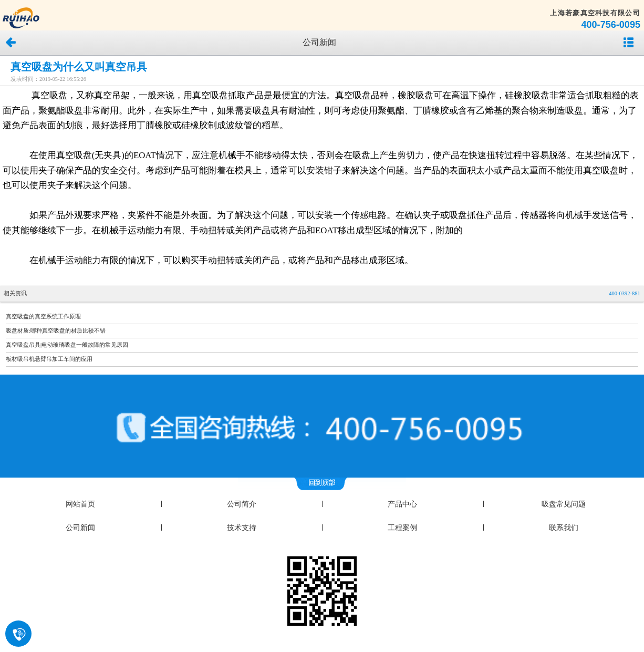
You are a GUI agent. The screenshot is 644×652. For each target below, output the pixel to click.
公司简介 (242, 504)
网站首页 (80, 504)
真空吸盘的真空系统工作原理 (43, 317)
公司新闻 (80, 528)
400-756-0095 (611, 25)
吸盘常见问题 (564, 504)
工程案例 (402, 528)
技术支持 (242, 528)
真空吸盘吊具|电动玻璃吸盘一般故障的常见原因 (67, 345)
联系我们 (564, 528)
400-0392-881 (625, 293)
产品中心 (402, 504)
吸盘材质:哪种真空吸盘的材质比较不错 (56, 331)
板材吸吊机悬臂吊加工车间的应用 (49, 359)
